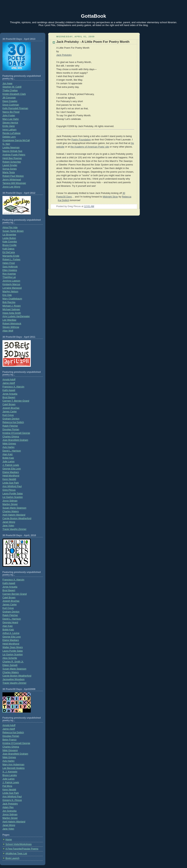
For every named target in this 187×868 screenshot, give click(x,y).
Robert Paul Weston (13, 176)
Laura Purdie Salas (13, 494)
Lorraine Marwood (12, 288)
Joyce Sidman (10, 501)
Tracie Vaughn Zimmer (14, 529)
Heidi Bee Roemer (12, 158)
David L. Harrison (12, 451)
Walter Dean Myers (13, 647)
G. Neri (6, 144)
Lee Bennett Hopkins (14, 768)
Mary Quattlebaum (12, 299)
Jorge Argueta (10, 394)
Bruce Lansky (10, 775)
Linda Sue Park (11, 483)
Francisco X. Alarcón (13, 387)
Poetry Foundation (81, 140)
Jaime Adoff (9, 383)
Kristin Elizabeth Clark (14, 94)
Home (9, 840)
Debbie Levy (9, 137)
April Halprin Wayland (14, 515)
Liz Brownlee (9, 235)
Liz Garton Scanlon (13, 497)
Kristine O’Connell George (16, 743)
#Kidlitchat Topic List (16, 853)
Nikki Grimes (9, 444)
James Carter (10, 412)
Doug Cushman (11, 105)
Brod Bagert (9, 397)
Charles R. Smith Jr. (13, 662)
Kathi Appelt (9, 390)
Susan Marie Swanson (14, 508)
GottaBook (94, 16)
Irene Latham (9, 130)
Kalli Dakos (8, 249)
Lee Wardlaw (9, 320)
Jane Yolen (8, 526)
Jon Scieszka (9, 811)
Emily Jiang (8, 126)
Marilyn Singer (10, 504)
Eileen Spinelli (10, 665)
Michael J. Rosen (12, 306)
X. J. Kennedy (10, 772)
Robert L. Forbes (11, 259)
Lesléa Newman (11, 148)
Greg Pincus (9, 490)
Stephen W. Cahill (12, 87)
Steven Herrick (10, 123)
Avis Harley (8, 447)
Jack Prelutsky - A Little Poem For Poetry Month (93, 42)
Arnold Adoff (9, 380)
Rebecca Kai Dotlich (13, 422)
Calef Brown (9, 404)
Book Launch (12, 858)
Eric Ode (7, 295)
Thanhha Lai (9, 277)
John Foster (9, 116)
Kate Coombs (10, 242)
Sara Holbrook (10, 267)
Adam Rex (8, 807)
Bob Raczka (9, 302)
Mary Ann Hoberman (13, 765)
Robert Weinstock (12, 324)
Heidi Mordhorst (11, 476)
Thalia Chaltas (10, 90)
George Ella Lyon (12, 469)
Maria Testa (9, 172)
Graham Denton (11, 419)
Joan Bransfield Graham (15, 440)
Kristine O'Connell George (16, 433)
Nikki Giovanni (10, 750)
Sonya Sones (10, 169)
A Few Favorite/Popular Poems (22, 849)
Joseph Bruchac (11, 408)
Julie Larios (8, 462)
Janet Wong (9, 522)
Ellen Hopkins (10, 270)
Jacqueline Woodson (14, 679)
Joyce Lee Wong (11, 187)
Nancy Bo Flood (11, 112)
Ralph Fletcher (10, 426)
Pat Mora (7, 786)
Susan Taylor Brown (13, 231)
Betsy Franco (9, 740)
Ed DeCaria (9, 252)
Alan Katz (8, 454)
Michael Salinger (11, 309)
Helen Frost (9, 263)
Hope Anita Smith (12, 313)
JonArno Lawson (11, 281)
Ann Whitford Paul (12, 486)
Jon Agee (7, 83)
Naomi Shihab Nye (12, 151)
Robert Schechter (12, 162)
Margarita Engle (11, 256)
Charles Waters (11, 511)
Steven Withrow (11, 327)
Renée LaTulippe (12, 133)
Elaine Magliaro (11, 472)
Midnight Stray (110, 197)
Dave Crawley (10, 101)
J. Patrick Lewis (11, 465)
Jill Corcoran (9, 98)
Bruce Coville (9, 245)
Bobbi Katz (8, 458)
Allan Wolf (8, 331)
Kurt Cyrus (8, 415)
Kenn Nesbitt (9, 479)
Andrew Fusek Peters (14, 155)
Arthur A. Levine (11, 633)
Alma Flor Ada (10, 227)
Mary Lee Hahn (11, 119)
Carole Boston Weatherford (17, 518)
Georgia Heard (10, 622)
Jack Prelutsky (10, 804)
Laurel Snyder (10, 165)
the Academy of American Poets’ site (90, 147)
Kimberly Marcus (11, 284)
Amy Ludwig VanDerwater (16, 316)
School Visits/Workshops (19, 844)
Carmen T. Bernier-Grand (16, 401)
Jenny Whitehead (12, 180)
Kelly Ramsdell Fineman (15, 108)
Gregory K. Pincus (12, 800)
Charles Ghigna (11, 437)
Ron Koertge (9, 274)
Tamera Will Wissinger (14, 183)
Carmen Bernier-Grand (15, 594)
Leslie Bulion (9, 238)
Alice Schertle (10, 658)
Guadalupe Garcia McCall (16, 140)
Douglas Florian (11, 429)
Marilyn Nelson (10, 292)
